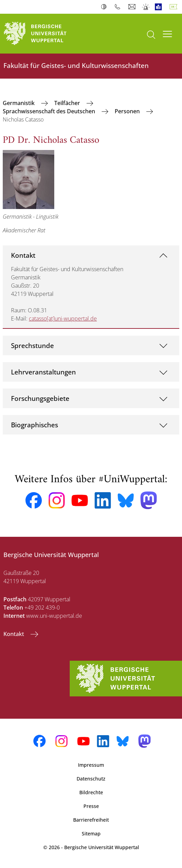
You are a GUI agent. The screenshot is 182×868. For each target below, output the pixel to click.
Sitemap (91, 834)
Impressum (91, 765)
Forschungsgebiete (40, 398)
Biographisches (35, 425)
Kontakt (23, 255)
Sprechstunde (32, 345)
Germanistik (19, 103)
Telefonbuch (119, 7)
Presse (91, 806)
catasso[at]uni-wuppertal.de (63, 319)
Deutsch (175, 7)
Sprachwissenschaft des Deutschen (50, 111)
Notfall (146, 7)
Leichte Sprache (160, 7)
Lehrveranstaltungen (43, 372)
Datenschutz (91, 779)
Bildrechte (91, 792)
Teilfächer (68, 103)
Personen (128, 111)
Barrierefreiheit (91, 820)
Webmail (133, 7)
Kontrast (105, 7)
